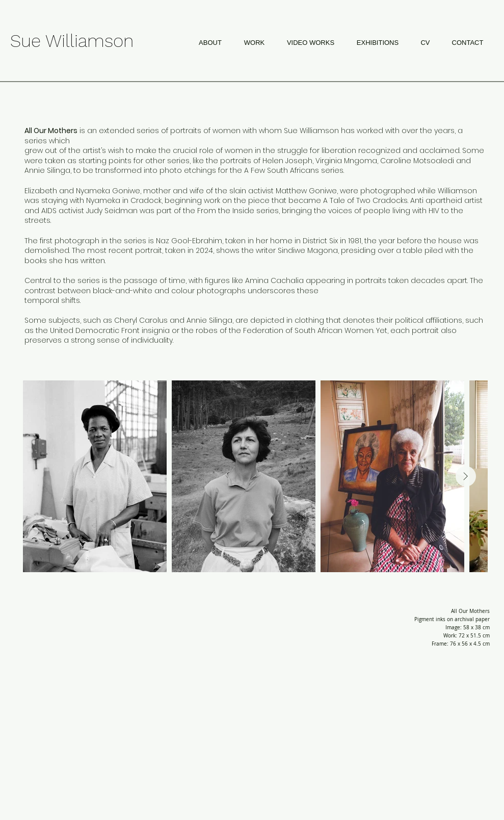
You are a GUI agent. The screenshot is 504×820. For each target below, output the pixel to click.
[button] (254, 43)
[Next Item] (466, 476)
